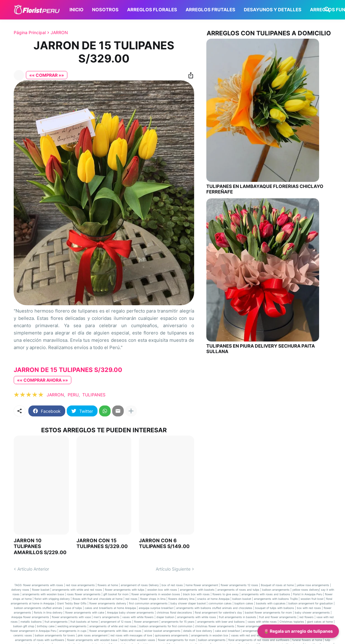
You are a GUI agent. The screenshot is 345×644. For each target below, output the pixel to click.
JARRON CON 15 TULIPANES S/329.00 (102, 543)
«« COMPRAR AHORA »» (43, 380)
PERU (73, 395)
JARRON (59, 33)
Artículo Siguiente (173, 569)
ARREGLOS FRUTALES (210, 10)
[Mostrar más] (131, 411)
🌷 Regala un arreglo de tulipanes (298, 631)
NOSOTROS (105, 10)
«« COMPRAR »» (47, 75)
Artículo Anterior (33, 569)
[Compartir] (189, 75)
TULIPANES (94, 395)
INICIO (76, 10)
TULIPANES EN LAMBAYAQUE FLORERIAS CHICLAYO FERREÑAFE (265, 189)
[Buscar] (326, 10)
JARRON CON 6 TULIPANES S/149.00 (164, 543)
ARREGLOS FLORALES (152, 10)
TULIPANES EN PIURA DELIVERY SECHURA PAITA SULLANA (261, 349)
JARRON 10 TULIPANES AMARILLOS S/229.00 (40, 546)
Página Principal (30, 33)
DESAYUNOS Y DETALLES (273, 10)
